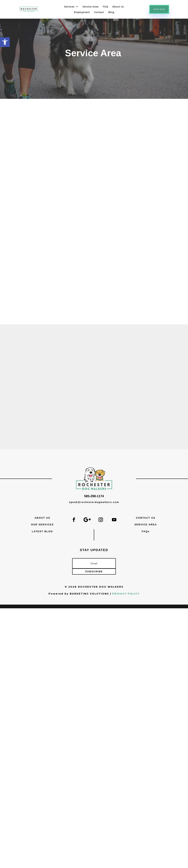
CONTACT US (146, 518)
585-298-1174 (94, 496)
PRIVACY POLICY (126, 594)
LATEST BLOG (42, 531)
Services (69, 7)
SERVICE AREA (146, 525)
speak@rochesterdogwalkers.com (94, 502)
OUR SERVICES (42, 525)
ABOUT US (42, 518)
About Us (118, 7)
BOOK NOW (159, 9)
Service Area (90, 7)
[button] (5, 42)
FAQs (146, 531)
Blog (111, 12)
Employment (82, 12)
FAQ (105, 7)
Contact (99, 12)
